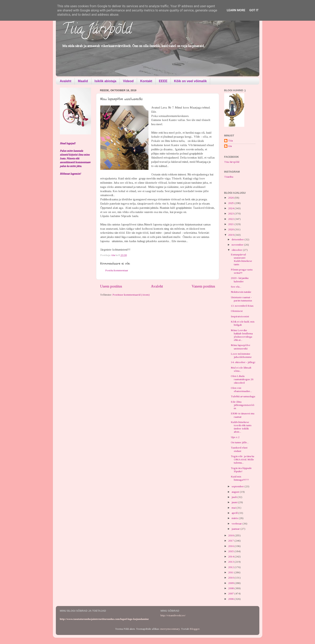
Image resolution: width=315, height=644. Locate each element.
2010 (231, 578)
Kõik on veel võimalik (190, 81)
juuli (235, 497)
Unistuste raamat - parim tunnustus (241, 299)
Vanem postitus (203, 286)
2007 (231, 593)
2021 (231, 224)
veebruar (237, 524)
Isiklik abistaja (106, 81)
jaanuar (236, 529)
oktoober (237, 250)
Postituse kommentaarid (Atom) (131, 295)
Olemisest (237, 311)
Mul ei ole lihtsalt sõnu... (241, 369)
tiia (230, 146)
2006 (231, 599)
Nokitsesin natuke (241, 292)
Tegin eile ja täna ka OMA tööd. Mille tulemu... (242, 459)
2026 (231, 198)
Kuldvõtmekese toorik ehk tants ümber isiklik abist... (241, 427)
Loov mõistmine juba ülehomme (241, 355)
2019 (231, 235)
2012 (231, 567)
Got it (254, 10)
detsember (238, 239)
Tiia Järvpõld (97, 30)
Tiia (231, 141)
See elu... (236, 287)
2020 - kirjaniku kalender (240, 280)
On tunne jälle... (240, 442)
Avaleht (66, 81)
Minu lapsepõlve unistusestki (241, 347)
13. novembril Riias (242, 306)
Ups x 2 (235, 437)
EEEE (163, 81)
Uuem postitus (111, 286)
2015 (231, 551)
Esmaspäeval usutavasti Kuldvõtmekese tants (241, 259)
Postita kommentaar (117, 270)
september (238, 486)
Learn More (236, 10)
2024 (231, 208)
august (236, 492)
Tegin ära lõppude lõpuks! (241, 470)
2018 (231, 535)
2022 (231, 219)
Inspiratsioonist (240, 316)
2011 (231, 572)
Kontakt (146, 81)
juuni (235, 502)
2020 (231, 229)
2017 (231, 541)
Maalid (83, 81)
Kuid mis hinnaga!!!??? (240, 478)
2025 (231, 203)
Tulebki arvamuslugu (243, 396)
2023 (231, 213)
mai (234, 508)
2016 (231, 546)
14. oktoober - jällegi (243, 362)
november (238, 245)
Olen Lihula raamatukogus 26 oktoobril (242, 379)
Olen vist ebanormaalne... (241, 390)
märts (235, 518)
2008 (231, 588)
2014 (231, 556)
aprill (235, 513)
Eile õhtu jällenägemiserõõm (243, 405)
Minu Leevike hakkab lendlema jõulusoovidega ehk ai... (242, 335)
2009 (231, 583)
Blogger (195, 629)
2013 (231, 562)
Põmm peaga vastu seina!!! (242, 271)
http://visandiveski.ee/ (173, 615)
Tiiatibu (229, 177)
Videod (128, 81)
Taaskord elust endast (239, 449)
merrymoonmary (170, 629)
